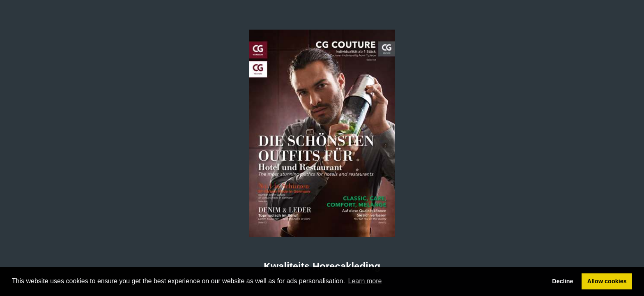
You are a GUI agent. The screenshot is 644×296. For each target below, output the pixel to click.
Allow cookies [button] (607, 281)
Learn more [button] (365, 281)
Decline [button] (562, 281)
